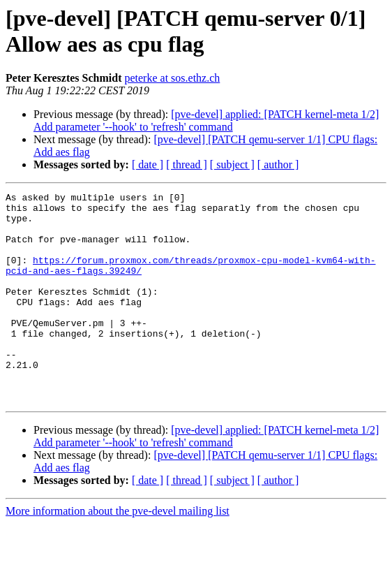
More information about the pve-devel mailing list (118, 553)
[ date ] (148, 164)
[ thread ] (187, 164)
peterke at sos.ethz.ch (172, 78)
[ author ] (278, 164)
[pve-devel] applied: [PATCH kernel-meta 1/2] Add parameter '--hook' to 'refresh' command (206, 120)
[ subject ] (232, 164)
